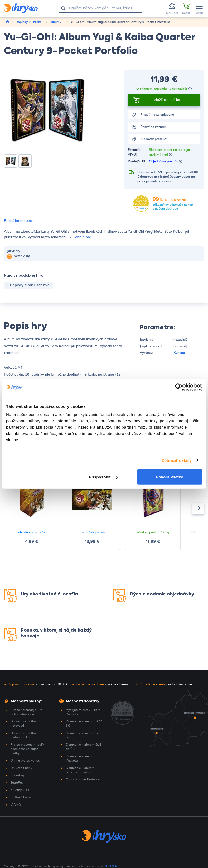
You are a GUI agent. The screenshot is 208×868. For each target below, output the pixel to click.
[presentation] (198, 508)
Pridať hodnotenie (19, 221)
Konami (179, 353)
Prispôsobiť (103, 477)
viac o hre (83, 237)
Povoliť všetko (170, 477)
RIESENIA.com (113, 866)
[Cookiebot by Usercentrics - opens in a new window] (179, 387)
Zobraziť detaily (177, 460)
